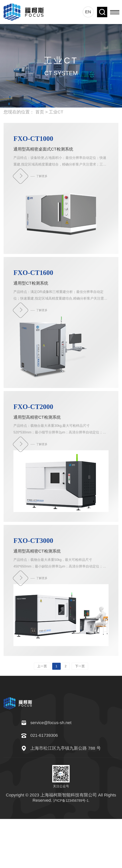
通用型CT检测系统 (61, 290)
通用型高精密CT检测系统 (61, 434)
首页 (40, 112)
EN (88, 12)
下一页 (86, 708)
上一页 (36, 708)
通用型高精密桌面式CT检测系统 (61, 146)
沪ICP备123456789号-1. (71, 849)
